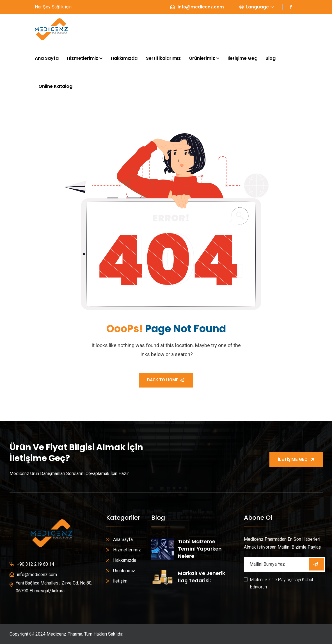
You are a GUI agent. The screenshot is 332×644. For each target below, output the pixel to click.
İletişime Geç (242, 58)
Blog (271, 58)
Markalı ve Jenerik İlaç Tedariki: (202, 577)
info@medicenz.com (201, 7)
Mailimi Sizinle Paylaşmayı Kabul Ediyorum (281, 583)
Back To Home (166, 380)
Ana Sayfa (47, 58)
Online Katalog (55, 86)
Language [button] (254, 7)
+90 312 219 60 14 (36, 564)
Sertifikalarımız (163, 58)
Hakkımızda (124, 58)
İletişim (120, 581)
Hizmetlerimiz (83, 58)
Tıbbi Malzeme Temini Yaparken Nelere (200, 549)
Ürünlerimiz (202, 58)
